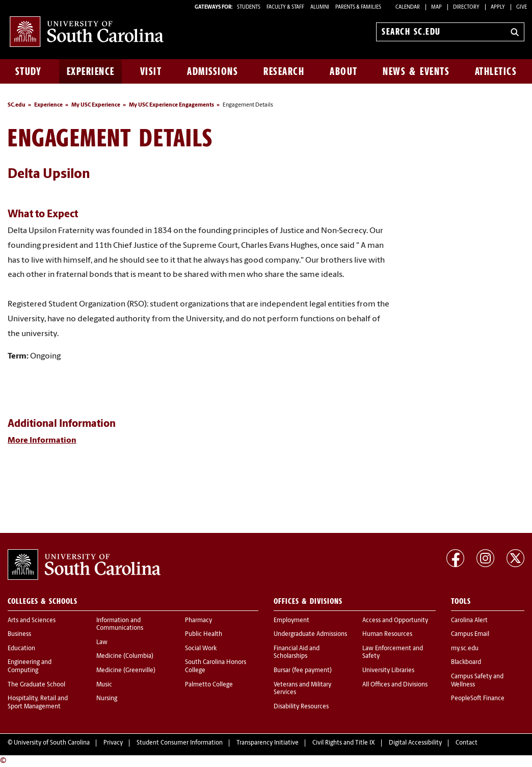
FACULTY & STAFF (285, 7)
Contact (467, 743)
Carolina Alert (469, 621)
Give (522, 7)
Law (102, 643)
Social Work (201, 649)
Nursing (107, 699)
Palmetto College (209, 685)
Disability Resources (301, 707)
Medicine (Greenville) (126, 671)
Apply (498, 7)
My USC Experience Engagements (171, 105)
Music (104, 685)
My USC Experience (96, 105)
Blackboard (466, 662)
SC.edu (17, 105)
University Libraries (388, 671)
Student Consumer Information (180, 743)
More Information (42, 441)
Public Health (204, 634)
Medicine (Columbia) (125, 656)
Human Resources (387, 634)
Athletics (496, 71)
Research (284, 71)
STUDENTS (249, 7)
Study (29, 71)
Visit (151, 71)
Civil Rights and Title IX (344, 743)
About (344, 71)
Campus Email (470, 634)
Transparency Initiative (268, 743)
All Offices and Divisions (395, 685)
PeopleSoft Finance (478, 699)
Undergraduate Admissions (310, 634)
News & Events (416, 71)
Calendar (408, 7)
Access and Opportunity (395, 621)
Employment (291, 621)
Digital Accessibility (415, 743)
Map (436, 7)
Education (21, 649)
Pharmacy (198, 621)
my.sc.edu (465, 649)
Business (19, 634)
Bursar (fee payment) (303, 671)
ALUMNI (320, 7)
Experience (91, 71)
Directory (466, 7)
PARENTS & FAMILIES (358, 7)
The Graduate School (36, 685)
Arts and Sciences (32, 621)
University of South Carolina (52, 743)
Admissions (212, 71)
